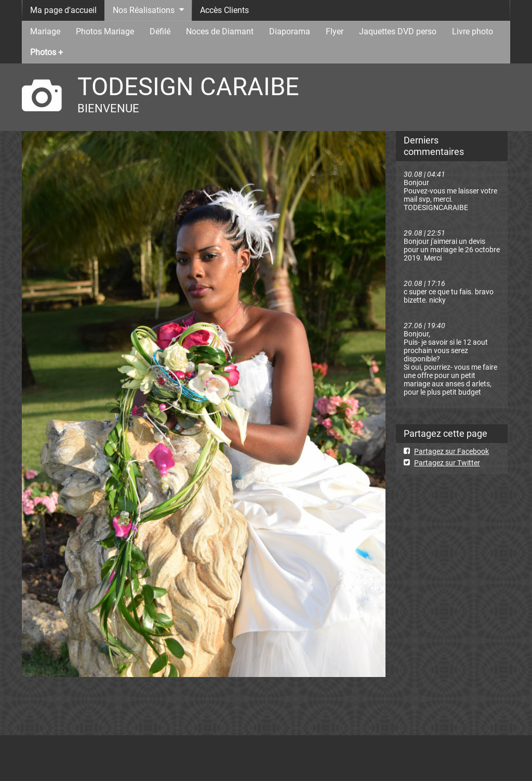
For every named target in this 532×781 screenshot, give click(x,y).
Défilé (160, 31)
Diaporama (290, 31)
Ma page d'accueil (63, 10)
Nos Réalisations (144, 10)
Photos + (46, 52)
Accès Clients (224, 10)
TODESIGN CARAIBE (188, 87)
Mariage (45, 31)
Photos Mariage (105, 31)
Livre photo (473, 31)
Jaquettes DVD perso (398, 31)
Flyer (335, 31)
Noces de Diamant (220, 31)
